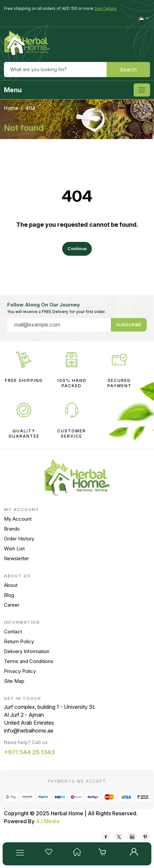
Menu (13, 90)
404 (30, 108)
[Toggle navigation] (142, 90)
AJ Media (48, 821)
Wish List (14, 549)
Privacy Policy (20, 671)
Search (128, 70)
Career (12, 605)
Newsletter (16, 558)
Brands (12, 529)
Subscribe (129, 325)
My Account (18, 519)
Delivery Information (27, 651)
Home (11, 108)
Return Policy (19, 641)
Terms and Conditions (29, 661)
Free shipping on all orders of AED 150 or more (60, 8)
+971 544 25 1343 (29, 752)
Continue (77, 248)
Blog (9, 595)
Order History (19, 539)
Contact (13, 632)
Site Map (14, 681)
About (11, 585)
